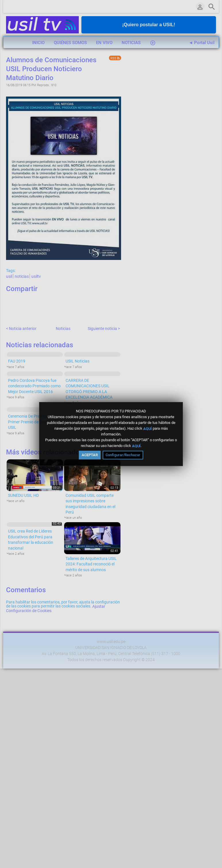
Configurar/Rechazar (123, 455)
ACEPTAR (90, 455)
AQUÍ (148, 428)
